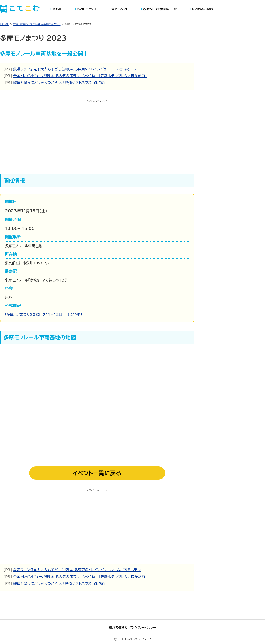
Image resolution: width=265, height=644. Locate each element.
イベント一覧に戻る (97, 473)
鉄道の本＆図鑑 (203, 9)
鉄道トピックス (87, 9)
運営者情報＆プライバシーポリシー (132, 628)
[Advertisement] (97, 134)
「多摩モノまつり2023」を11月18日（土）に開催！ (44, 314)
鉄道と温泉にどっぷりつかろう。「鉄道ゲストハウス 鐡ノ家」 (59, 83)
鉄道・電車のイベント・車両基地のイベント (37, 24)
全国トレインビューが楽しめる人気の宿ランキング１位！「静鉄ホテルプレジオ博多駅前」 (80, 76)
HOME (57, 9)
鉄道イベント (120, 9)
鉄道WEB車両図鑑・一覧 (160, 9)
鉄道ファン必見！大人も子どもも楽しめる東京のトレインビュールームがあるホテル (77, 69)
